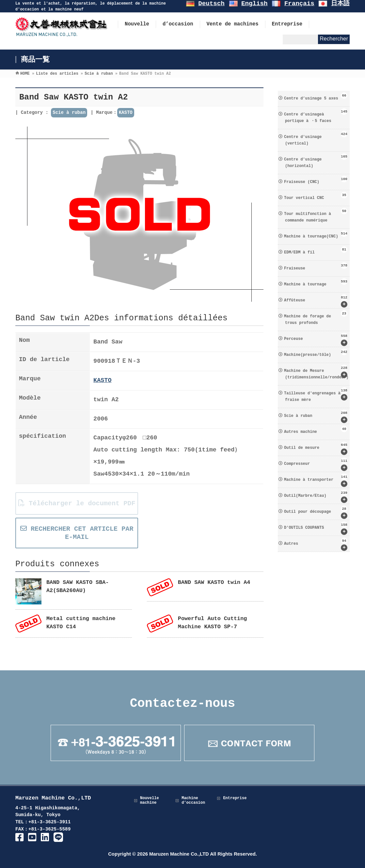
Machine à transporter (316, 480)
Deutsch (211, 4)
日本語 (340, 4)
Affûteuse (316, 301)
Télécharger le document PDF (77, 503)
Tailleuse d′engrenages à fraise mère (316, 395)
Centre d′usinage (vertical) (316, 138)
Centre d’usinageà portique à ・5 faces (316, 116)
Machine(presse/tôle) (316, 353)
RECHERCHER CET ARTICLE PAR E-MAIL (77, 533)
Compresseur (316, 464)
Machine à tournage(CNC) (316, 235)
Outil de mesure (316, 448)
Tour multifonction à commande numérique (316, 215)
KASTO (126, 113)
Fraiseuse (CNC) (316, 180)
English (254, 4)
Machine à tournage (316, 282)
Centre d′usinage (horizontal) (316, 161)
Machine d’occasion (193, 800)
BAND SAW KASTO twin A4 (214, 582)
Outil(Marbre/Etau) (316, 496)
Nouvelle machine (150, 800)
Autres (316, 544)
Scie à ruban (69, 113)
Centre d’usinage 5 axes (316, 97)
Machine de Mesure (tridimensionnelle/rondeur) (316, 372)
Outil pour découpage (316, 512)
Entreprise (235, 798)
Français (299, 4)
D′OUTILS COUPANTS (316, 528)
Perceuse (316, 339)
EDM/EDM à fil (316, 251)
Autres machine (316, 430)
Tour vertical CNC (316, 196)
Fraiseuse (316, 266)
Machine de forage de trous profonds (316, 318)
